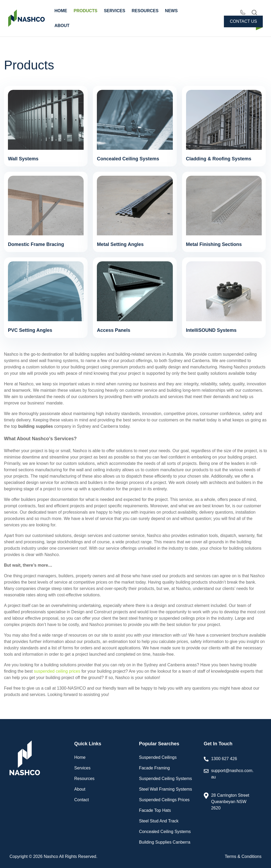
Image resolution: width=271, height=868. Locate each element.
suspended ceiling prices (57, 671)
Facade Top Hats (155, 810)
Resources (84, 779)
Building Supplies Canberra (165, 842)
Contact (82, 800)
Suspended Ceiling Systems (165, 779)
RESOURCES (145, 11)
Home (80, 757)
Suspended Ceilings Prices (164, 800)
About (80, 789)
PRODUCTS (85, 11)
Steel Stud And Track (159, 821)
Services (82, 768)
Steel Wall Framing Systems (165, 789)
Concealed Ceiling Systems (165, 832)
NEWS (171, 11)
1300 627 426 (224, 759)
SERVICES (114, 11)
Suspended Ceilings (158, 757)
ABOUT (62, 26)
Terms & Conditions (243, 856)
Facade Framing (154, 768)
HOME (61, 11)
